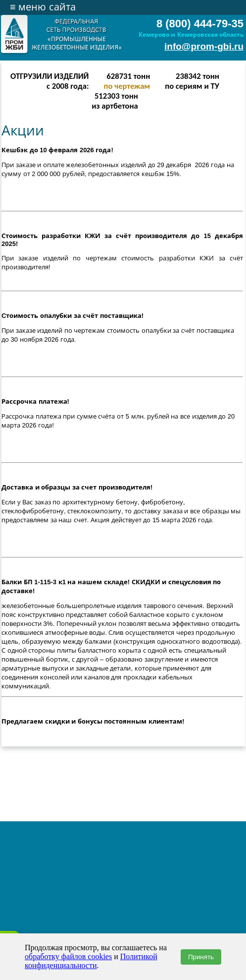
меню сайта (43, 7)
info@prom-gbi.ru (204, 46)
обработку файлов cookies (68, 956)
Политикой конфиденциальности (91, 961)
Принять (201, 957)
